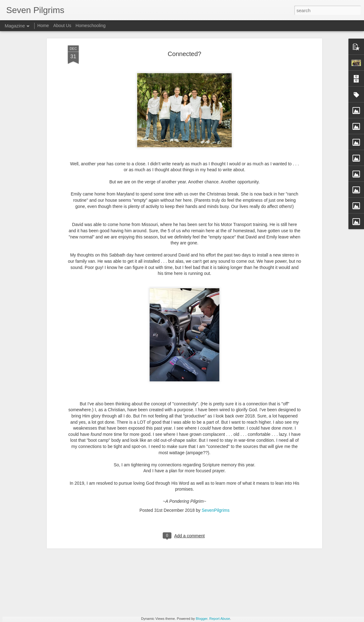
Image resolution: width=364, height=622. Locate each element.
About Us (62, 26)
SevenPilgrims (215, 453)
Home (43, 26)
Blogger (201, 619)
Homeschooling (91, 26)
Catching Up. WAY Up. (145, 544)
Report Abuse (220, 619)
